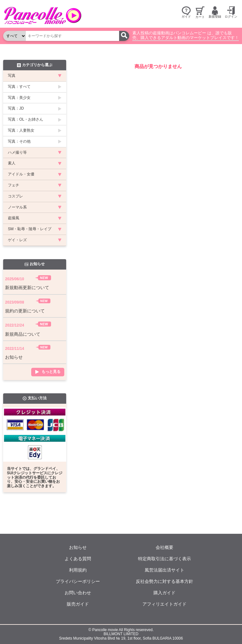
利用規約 (78, 570)
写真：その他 (19, 141)
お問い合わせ (78, 593)
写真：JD (16, 108)
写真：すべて (19, 87)
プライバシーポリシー (78, 581)
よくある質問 (78, 559)
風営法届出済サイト (164, 570)
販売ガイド (78, 604)
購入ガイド (164, 593)
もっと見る (51, 372)
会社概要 (164, 547)
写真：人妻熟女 (21, 130)
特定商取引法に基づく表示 (164, 559)
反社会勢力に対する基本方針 (164, 581)
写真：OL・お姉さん (26, 119)
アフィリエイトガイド (164, 604)
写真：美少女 (19, 98)
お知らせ (78, 547)
